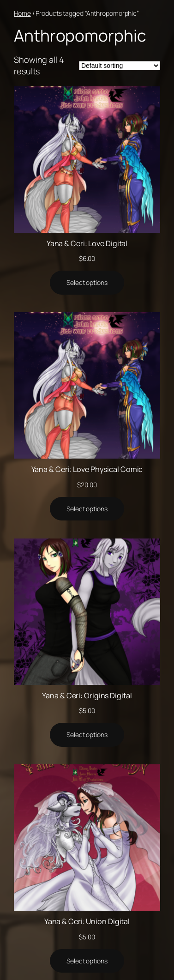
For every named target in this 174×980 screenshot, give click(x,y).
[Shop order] (120, 66)
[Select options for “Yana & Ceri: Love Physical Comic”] (87, 509)
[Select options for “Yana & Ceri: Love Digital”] (87, 283)
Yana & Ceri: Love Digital (87, 243)
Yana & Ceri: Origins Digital (87, 696)
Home (22, 13)
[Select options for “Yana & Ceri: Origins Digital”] (87, 735)
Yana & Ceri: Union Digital (87, 921)
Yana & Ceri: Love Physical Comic (87, 469)
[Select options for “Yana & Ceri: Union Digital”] (87, 961)
